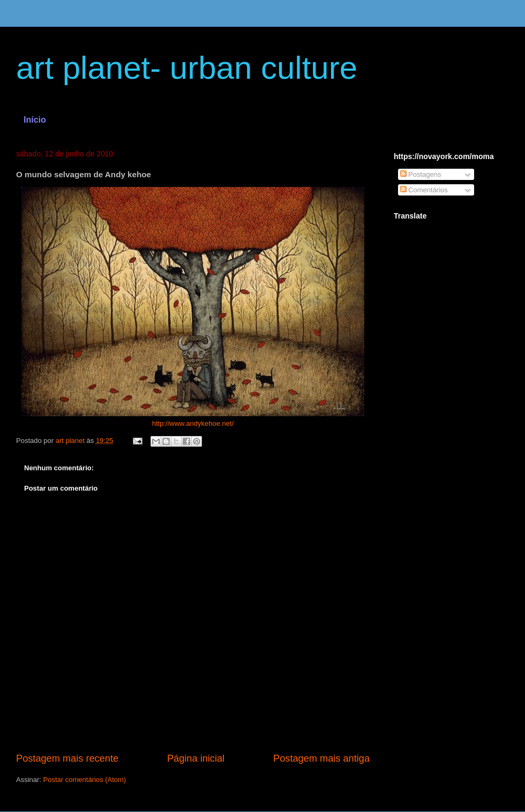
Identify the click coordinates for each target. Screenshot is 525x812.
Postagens (421, 174)
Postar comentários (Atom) (85, 780)
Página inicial (196, 758)
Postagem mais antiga (321, 758)
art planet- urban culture (187, 68)
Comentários (424, 190)
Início (35, 120)
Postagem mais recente (67, 758)
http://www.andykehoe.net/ (193, 423)
